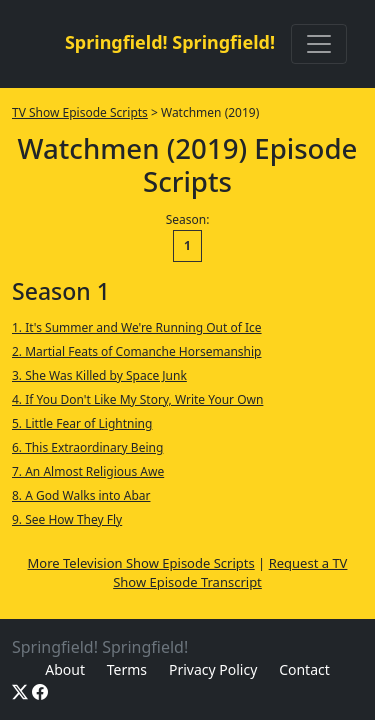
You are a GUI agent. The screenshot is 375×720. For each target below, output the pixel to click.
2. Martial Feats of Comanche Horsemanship (137, 351)
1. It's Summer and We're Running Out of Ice (137, 327)
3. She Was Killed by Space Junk (99, 375)
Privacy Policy (213, 669)
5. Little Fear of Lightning (82, 423)
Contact (304, 669)
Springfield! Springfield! (170, 42)
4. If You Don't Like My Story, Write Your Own (137, 399)
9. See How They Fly (67, 519)
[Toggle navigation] (319, 44)
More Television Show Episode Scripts (141, 563)
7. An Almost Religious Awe (88, 471)
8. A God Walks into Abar (81, 495)
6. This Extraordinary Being (87, 447)
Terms (127, 669)
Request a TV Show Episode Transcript (230, 573)
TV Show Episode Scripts (80, 112)
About (65, 669)
